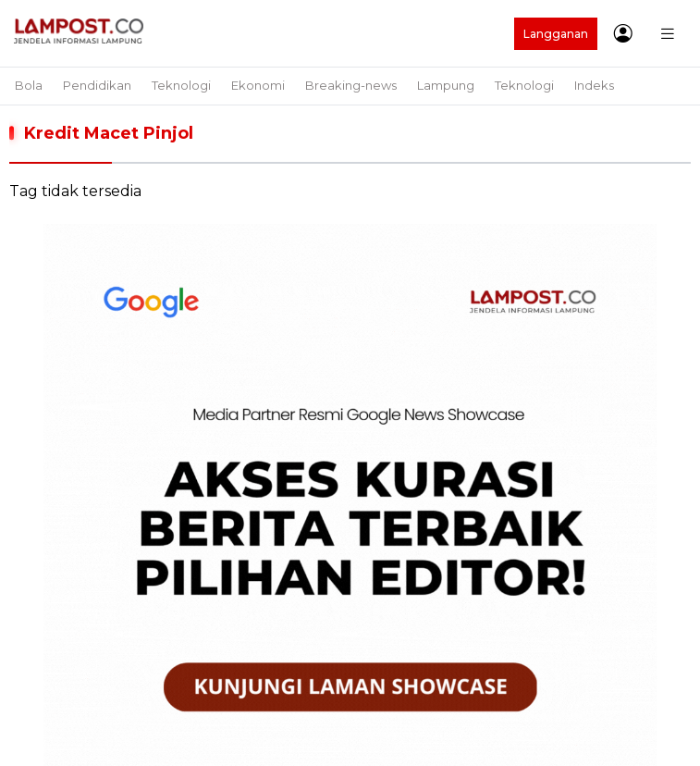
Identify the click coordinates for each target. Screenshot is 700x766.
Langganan (556, 34)
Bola (29, 85)
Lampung (446, 85)
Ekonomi (258, 85)
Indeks (594, 85)
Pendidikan (97, 85)
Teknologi (181, 85)
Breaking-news (351, 85)
